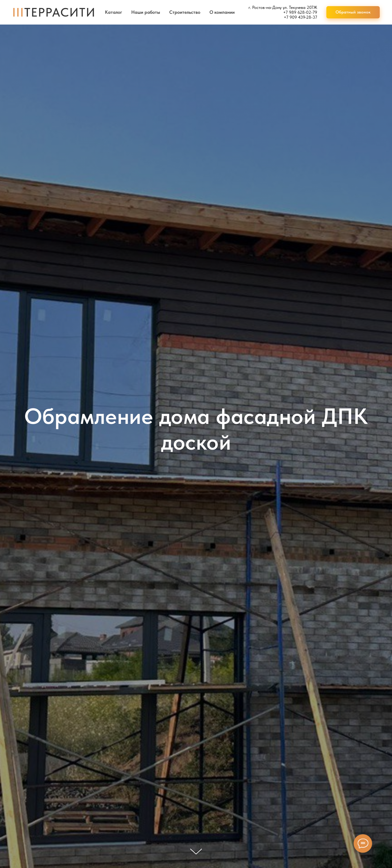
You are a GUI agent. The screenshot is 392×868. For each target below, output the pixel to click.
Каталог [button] (113, 12)
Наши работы (146, 12)
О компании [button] (222, 12)
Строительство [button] (185, 12)
